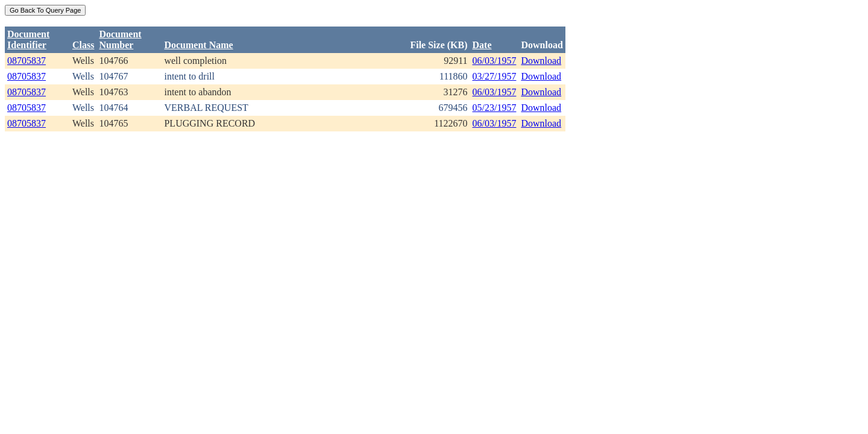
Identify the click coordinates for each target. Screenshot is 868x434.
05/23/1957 (495, 108)
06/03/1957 (495, 61)
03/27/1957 (495, 76)
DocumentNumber (120, 39)
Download (541, 61)
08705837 (27, 61)
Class (83, 45)
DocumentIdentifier (28, 39)
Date (482, 45)
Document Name (198, 45)
